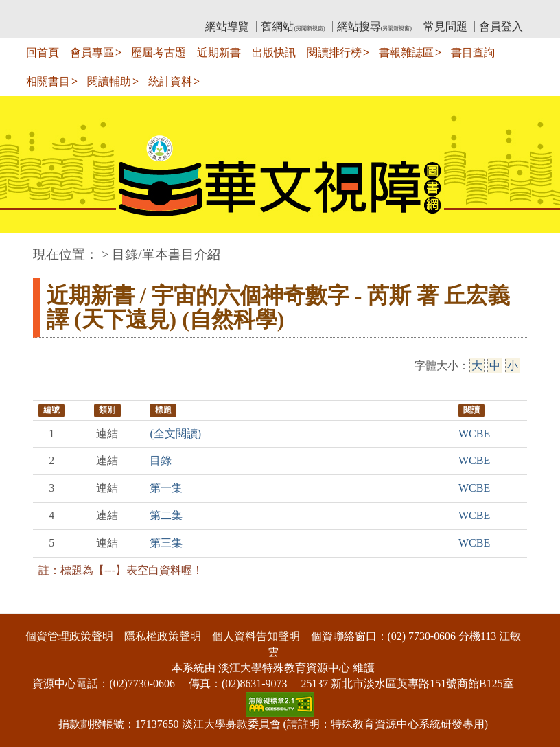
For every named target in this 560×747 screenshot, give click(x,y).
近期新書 (219, 53)
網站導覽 (227, 26)
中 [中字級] (495, 366)
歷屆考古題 (159, 53)
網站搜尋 (374, 26)
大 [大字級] (477, 366)
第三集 (166, 543)
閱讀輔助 (109, 81)
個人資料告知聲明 (256, 636)
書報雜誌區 (406, 53)
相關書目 (48, 81)
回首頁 (43, 53)
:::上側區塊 (59, 11)
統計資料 (170, 81)
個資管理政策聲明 (69, 636)
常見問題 (445, 26)
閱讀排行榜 (334, 53)
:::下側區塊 (26, 605)
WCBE (474, 434)
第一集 (166, 488)
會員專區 (92, 53)
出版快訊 (274, 53)
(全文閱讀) (175, 434)
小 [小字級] (513, 366)
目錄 (161, 460)
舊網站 (293, 26)
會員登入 (501, 26)
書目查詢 (473, 53)
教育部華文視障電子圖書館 (154, 11)
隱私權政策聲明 (163, 636)
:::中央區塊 (26, 248)
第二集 (166, 515)
